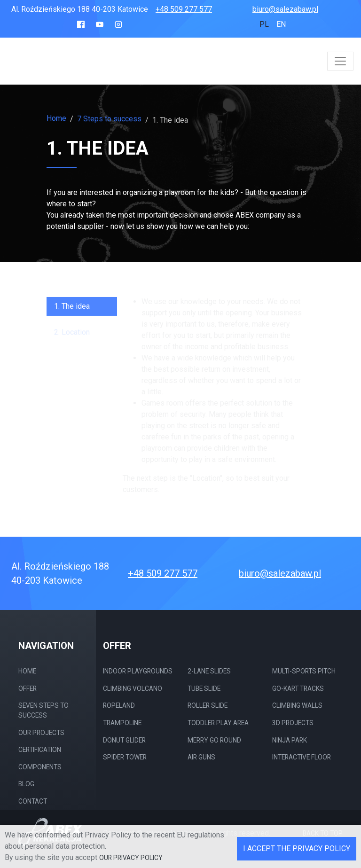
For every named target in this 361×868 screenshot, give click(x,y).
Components (40, 767)
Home (56, 119)
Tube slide (204, 688)
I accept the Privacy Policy (297, 848)
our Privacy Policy (131, 858)
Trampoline (122, 723)
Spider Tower (125, 757)
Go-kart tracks (298, 688)
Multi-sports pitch (304, 671)
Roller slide (208, 705)
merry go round (214, 740)
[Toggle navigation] (340, 61)
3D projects (293, 723)
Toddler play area (218, 723)
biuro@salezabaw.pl (285, 9)
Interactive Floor (302, 757)
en (281, 24)
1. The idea (72, 311)
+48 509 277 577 (184, 9)
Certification (40, 750)
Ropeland (119, 705)
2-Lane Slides (209, 671)
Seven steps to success (43, 710)
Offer (27, 688)
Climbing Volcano (133, 688)
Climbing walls (297, 705)
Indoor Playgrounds (138, 671)
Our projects (41, 733)
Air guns (201, 757)
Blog (26, 784)
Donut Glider (124, 740)
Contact (33, 801)
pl (264, 24)
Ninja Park (290, 740)
